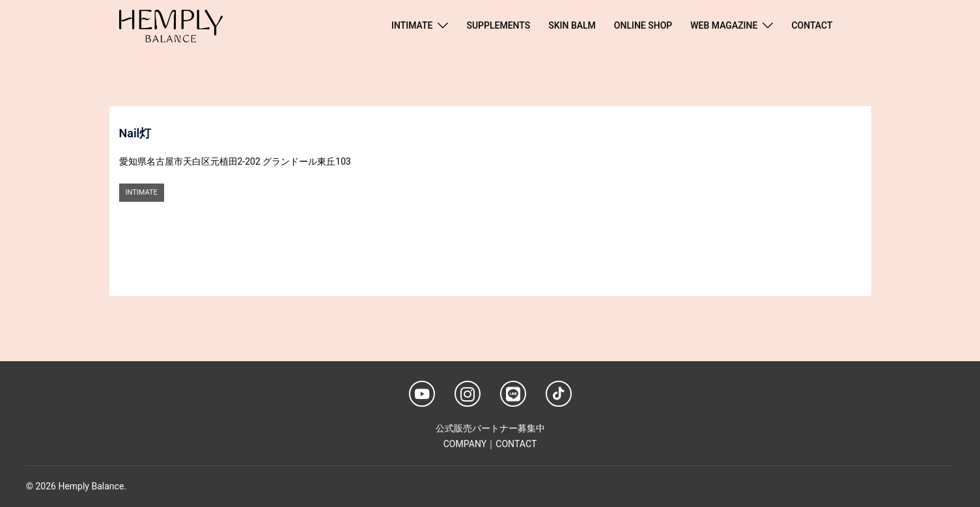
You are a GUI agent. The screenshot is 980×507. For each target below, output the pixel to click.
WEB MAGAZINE (724, 25)
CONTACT (812, 25)
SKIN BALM (572, 25)
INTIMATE (412, 25)
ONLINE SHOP (643, 25)
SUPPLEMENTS (498, 25)
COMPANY (465, 444)
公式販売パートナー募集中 (490, 428)
